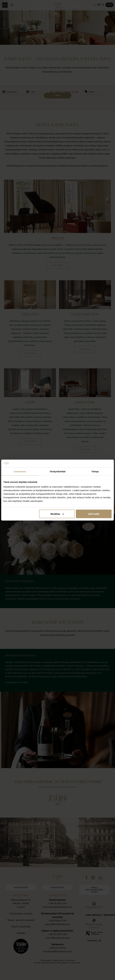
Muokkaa (57, 514)
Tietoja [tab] (95, 471)
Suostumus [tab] (20, 471)
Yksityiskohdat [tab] (57, 471)
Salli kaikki (94, 514)
